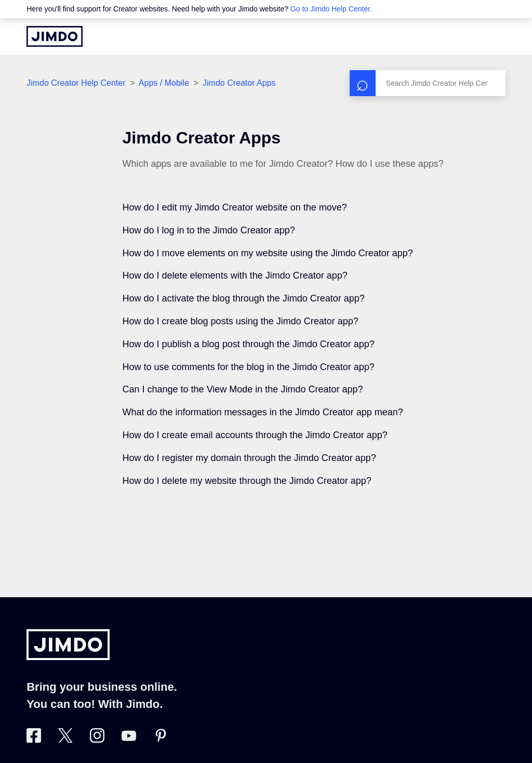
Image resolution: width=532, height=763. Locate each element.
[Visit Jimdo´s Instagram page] (97, 740)
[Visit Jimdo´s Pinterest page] (161, 740)
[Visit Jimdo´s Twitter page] (65, 740)
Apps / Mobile (164, 83)
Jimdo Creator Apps (239, 83)
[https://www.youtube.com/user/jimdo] (129, 740)
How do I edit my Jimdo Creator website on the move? (235, 207)
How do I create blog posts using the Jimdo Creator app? (241, 321)
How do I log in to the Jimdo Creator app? (209, 230)
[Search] (428, 83)
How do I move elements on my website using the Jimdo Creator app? (268, 253)
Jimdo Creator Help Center (76, 83)
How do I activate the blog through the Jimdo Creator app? (244, 298)
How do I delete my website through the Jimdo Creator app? (247, 481)
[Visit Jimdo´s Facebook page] (34, 740)
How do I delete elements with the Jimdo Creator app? (235, 275)
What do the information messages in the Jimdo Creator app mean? (263, 412)
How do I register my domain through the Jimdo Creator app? (249, 458)
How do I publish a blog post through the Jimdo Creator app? (249, 344)
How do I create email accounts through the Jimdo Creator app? (255, 435)
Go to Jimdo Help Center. (331, 9)
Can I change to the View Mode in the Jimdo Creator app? (243, 389)
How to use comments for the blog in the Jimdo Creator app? (249, 367)
